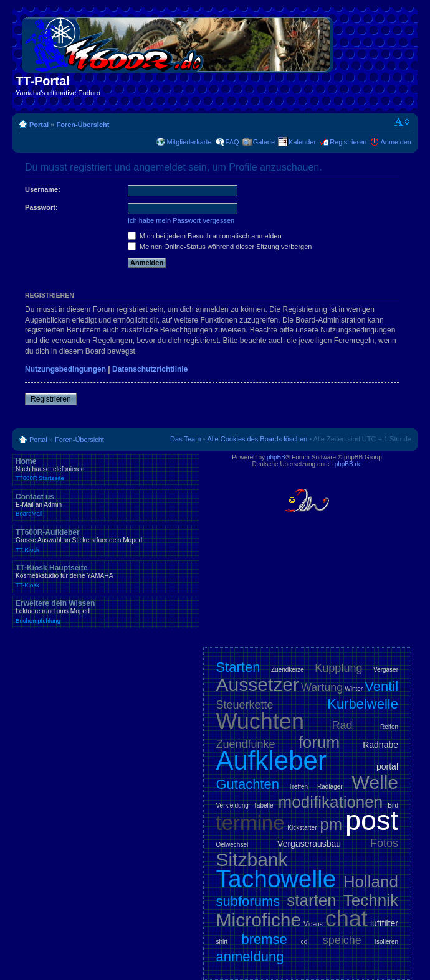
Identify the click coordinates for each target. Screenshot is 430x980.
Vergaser (386, 670)
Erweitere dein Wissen (106, 611)
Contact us (106, 505)
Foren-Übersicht (83, 125)
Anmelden (396, 142)
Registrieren (348, 142)
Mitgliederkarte (189, 142)
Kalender (302, 142)
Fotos (384, 843)
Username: (43, 189)
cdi (305, 942)
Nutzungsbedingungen (65, 369)
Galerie (264, 142)
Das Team (185, 439)
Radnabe (380, 745)
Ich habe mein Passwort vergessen (181, 220)
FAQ (232, 142)
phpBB (276, 457)
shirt (222, 942)
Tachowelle (276, 879)
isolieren (387, 942)
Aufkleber (271, 761)
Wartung (322, 687)
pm (331, 824)
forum (319, 742)
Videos (313, 924)
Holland (371, 882)
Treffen (298, 787)
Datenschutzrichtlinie (150, 369)
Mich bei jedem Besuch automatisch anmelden (205, 236)
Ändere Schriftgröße (402, 122)
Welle (375, 782)
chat (346, 919)
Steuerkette (245, 705)
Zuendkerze (288, 670)
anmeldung (250, 957)
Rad (342, 725)
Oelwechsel (232, 845)
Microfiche (259, 920)
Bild (393, 805)
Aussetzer (258, 685)
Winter (354, 689)
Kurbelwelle (363, 704)
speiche (342, 940)
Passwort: (41, 207)
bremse (264, 939)
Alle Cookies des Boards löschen (257, 439)
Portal (39, 125)
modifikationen (331, 802)
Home (106, 469)
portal (387, 766)
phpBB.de (348, 464)
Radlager (330, 787)
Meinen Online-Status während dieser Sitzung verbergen (220, 247)
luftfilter (384, 923)
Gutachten (248, 784)
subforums (248, 901)
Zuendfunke (246, 744)
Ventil (381, 686)
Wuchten (260, 721)
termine (251, 823)
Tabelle (264, 805)
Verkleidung (232, 805)
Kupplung (338, 668)
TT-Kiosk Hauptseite (106, 576)
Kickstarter (302, 828)
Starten (238, 667)
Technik (371, 900)
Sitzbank (252, 860)
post (372, 820)
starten (312, 900)
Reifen (389, 727)
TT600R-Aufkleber (106, 540)
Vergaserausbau (309, 844)
